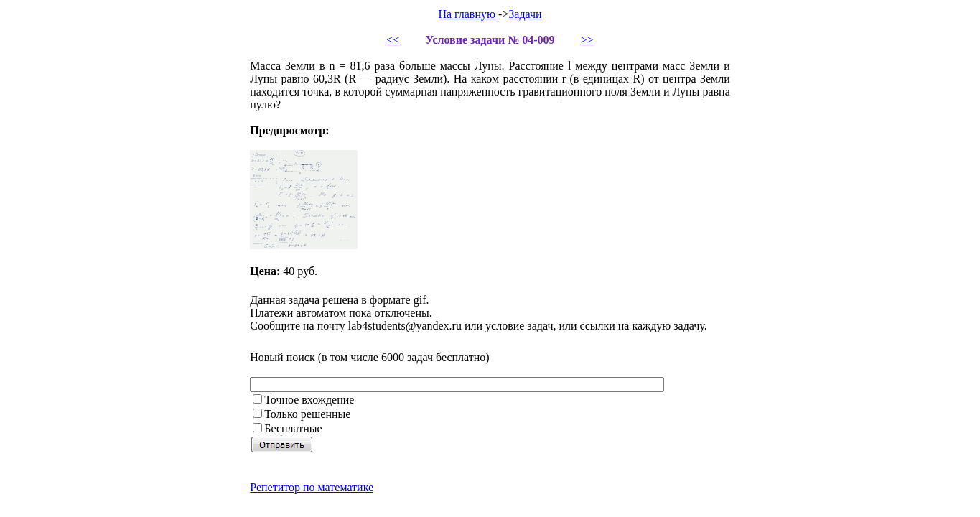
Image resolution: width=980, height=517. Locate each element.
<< (393, 40)
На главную (468, 14)
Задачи (525, 14)
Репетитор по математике (312, 487)
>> (587, 40)
